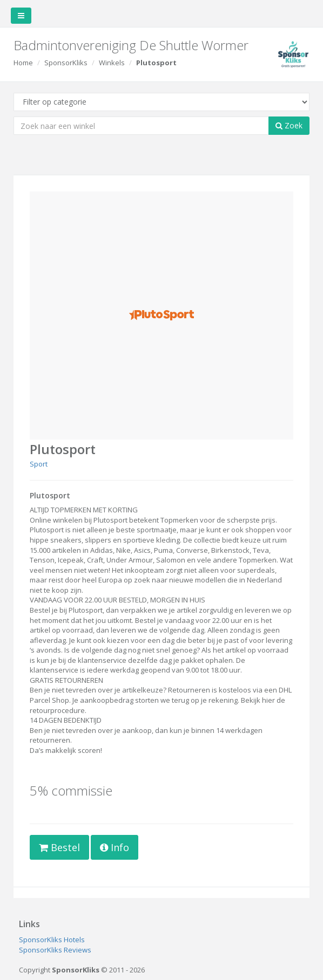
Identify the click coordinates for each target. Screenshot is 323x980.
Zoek (289, 125)
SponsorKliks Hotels (52, 940)
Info (115, 847)
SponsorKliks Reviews (55, 950)
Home (23, 63)
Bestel (59, 847)
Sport (39, 464)
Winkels (112, 63)
